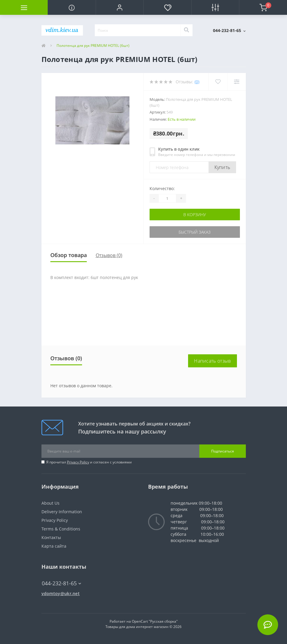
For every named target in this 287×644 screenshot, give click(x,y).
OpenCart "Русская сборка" (155, 621)
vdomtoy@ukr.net (61, 593)
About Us (50, 503)
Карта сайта (54, 546)
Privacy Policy (78, 462)
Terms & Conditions (61, 529)
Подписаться (223, 451)
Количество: (162, 188)
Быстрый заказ (195, 232)
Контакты (51, 537)
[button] (120, 7)
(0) (197, 82)
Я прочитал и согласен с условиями (89, 462)
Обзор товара (69, 255)
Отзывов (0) (109, 255)
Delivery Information (62, 512)
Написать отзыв (212, 361)
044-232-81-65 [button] (61, 583)
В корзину (195, 215)
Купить (222, 167)
